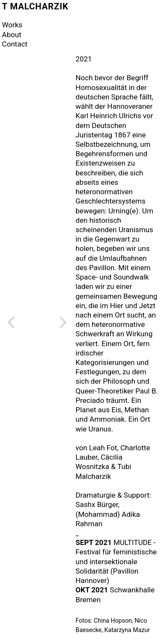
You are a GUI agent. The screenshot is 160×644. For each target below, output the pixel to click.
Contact (15, 44)
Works (12, 25)
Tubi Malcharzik (103, 471)
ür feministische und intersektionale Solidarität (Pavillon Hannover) (116, 566)
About (12, 35)
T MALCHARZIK (35, 6)
